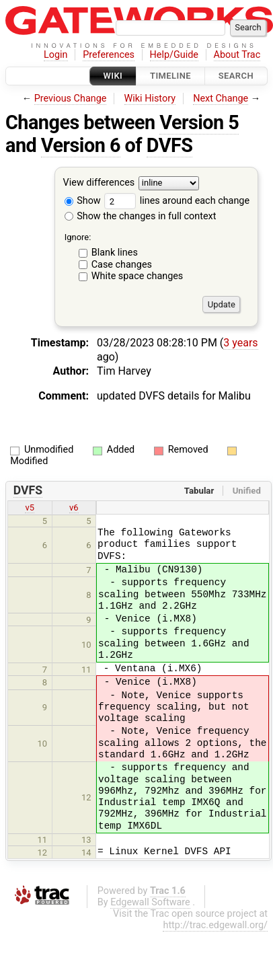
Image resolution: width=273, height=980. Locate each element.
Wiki (113, 76)
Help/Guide (174, 55)
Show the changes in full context (141, 216)
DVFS (170, 145)
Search (236, 76)
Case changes (122, 265)
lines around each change (177, 201)
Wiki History (150, 99)
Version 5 (199, 122)
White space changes (138, 276)
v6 (74, 507)
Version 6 (81, 145)
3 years (240, 343)
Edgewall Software (150, 902)
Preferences (109, 55)
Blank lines (115, 253)
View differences (99, 183)
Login (56, 55)
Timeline (170, 76)
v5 (30, 507)
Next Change (221, 99)
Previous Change (71, 99)
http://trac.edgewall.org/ (215, 925)
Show (83, 201)
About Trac (237, 55)
